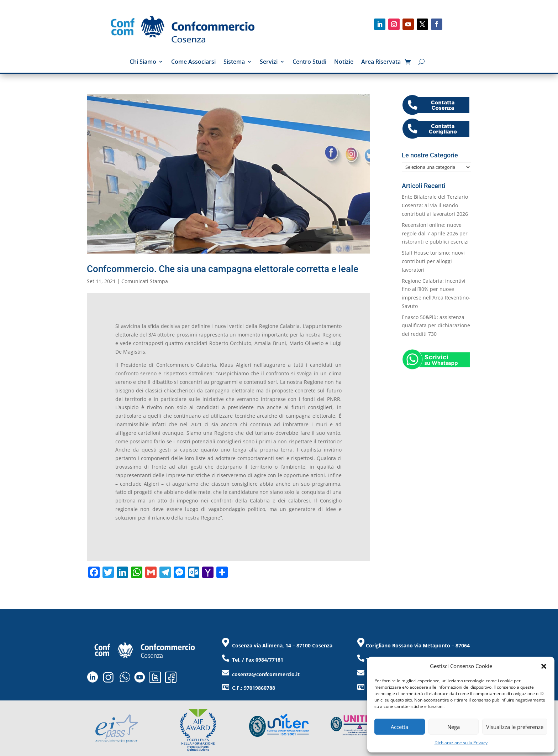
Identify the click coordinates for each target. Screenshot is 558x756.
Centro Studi (309, 62)
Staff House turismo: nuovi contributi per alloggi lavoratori (433, 261)
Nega (454, 727)
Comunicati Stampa (145, 281)
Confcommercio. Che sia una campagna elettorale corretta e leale (223, 269)
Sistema (234, 62)
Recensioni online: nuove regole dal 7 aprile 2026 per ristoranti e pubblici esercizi (435, 233)
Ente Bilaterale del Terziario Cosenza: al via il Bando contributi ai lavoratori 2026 (435, 205)
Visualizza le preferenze (515, 727)
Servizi (269, 62)
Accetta (399, 727)
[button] (544, 666)
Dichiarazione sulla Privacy (461, 743)
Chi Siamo (143, 62)
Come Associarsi (193, 62)
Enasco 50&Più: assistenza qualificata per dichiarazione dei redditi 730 (436, 326)
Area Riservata (381, 62)
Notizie (344, 62)
